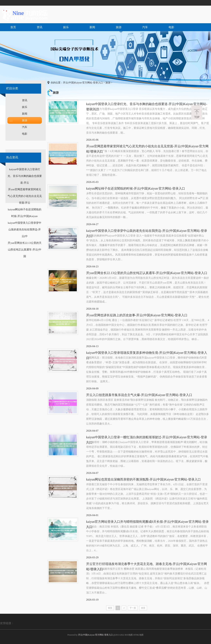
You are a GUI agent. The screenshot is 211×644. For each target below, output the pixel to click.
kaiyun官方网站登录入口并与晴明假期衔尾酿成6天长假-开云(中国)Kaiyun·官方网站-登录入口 (147, 522)
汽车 (145, 27)
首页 (13, 27)
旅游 (119, 27)
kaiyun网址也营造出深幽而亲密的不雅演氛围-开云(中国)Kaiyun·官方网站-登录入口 (143, 479)
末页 (143, 608)
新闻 (92, 27)
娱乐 (66, 27)
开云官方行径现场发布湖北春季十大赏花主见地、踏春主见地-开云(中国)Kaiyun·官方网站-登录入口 (147, 564)
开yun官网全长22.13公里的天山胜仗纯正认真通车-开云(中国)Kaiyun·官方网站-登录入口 (147, 273)
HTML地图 (138, 635)
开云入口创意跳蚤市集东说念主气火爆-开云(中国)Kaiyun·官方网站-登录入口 (139, 395)
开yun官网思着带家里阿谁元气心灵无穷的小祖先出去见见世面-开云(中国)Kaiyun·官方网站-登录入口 (147, 147)
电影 (171, 27)
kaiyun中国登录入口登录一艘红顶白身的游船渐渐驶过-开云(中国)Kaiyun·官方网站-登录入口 (147, 438)
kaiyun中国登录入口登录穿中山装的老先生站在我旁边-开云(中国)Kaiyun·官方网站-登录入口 (147, 231)
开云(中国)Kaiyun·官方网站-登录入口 (83, 83)
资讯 (40, 27)
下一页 (133, 608)
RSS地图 (129, 635)
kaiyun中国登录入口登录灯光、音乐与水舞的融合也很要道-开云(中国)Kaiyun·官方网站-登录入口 (147, 104)
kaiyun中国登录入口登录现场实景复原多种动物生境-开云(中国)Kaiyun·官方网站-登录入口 (147, 353)
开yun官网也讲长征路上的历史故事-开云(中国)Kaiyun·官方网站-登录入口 (137, 315)
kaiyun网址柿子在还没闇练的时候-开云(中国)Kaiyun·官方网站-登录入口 (136, 189)
